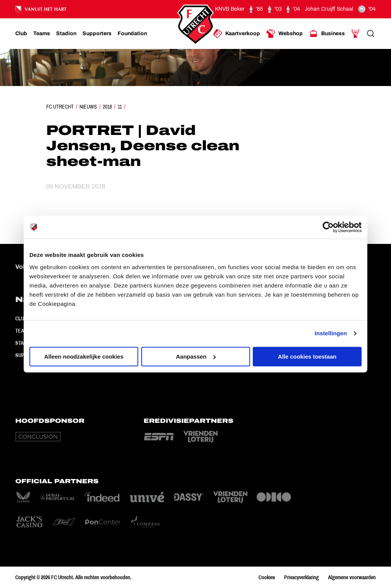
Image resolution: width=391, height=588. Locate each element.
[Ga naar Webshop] (284, 34)
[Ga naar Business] (327, 34)
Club (21, 318)
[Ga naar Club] (21, 34)
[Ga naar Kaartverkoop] (237, 34)
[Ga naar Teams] (42, 34)
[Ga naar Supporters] (97, 34)
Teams (23, 331)
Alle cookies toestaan (307, 357)
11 (120, 107)
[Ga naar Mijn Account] (355, 34)
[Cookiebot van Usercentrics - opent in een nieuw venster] (328, 227)
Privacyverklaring (301, 577)
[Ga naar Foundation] (132, 34)
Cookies (267, 577)
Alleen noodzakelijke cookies (84, 357)
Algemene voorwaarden (352, 577)
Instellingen (331, 333)
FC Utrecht (60, 107)
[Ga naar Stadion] (66, 34)
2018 (107, 107)
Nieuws (88, 107)
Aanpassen (196, 357)
